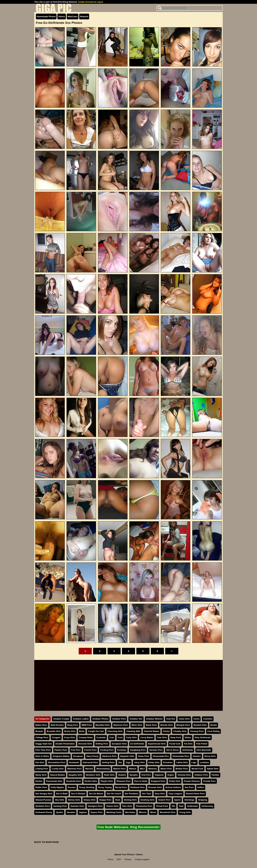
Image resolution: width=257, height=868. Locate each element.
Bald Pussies (57, 725)
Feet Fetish (202, 744)
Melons (133, 769)
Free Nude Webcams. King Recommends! (128, 827)
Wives (153, 812)
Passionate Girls (54, 781)
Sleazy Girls (90, 800)
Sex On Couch (114, 794)
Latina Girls (182, 762)
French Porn (90, 750)
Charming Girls (115, 731)
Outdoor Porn (201, 775)
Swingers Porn (95, 806)
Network (84, 16)
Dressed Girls (85, 744)
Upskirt (59, 812)
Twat (181, 806)
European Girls (119, 744)
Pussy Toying (105, 787)
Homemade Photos (46, 16)
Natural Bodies (58, 775)
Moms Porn (166, 769)
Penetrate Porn (74, 781)
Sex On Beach (96, 794)
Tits (173, 806)
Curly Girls (131, 737)
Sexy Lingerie (175, 794)
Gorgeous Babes (61, 756)
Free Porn (76, 750)
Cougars (56, 737)
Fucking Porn (107, 750)
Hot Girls (40, 762)
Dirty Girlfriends (203, 737)
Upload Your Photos (124, 854)
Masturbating (103, 769)
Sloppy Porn (105, 800)
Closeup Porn (197, 731)
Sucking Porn (60, 806)
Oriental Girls (184, 775)
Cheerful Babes (152, 731)
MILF (142, 769)
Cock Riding (213, 731)
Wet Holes (130, 812)
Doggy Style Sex (44, 744)
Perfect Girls (91, 781)
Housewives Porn (57, 762)
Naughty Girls (75, 775)
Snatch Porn (164, 800)
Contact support (142, 859)
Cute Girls (162, 737)
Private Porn (209, 781)
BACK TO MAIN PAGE (47, 842)
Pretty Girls (175, 781)
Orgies (171, 775)
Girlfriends (188, 750)
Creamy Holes (86, 737)
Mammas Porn (74, 769)
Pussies (72, 787)
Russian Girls (155, 787)
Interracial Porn (90, 762)
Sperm (178, 800)
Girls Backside (204, 750)
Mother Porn (182, 769)
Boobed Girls (200, 725)
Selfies (201, 787)
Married (89, 769)
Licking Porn (42, 769)
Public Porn (41, 787)
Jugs (128, 762)
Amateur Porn (119, 719)
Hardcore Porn (109, 756)
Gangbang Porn (138, 750)
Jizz (120, 762)
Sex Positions (132, 794)
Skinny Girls (74, 800)
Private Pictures (192, 781)
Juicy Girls (139, 762)
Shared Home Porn (195, 794)
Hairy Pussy (92, 756)
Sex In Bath (62, 794)
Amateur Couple (61, 719)
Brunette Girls (54, 731)
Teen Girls (127, 806)
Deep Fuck (176, 737)
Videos (62, 16)
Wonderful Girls (168, 812)
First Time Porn (43, 750)
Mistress (153, 769)
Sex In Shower (78, 794)
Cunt (120, 737)
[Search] (190, 8)
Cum (112, 737)
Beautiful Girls (103, 725)
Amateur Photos (100, 719)
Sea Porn (189, 787)
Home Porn (144, 756)
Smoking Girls (148, 800)
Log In (100, 2)
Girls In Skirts (42, 756)
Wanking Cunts (114, 812)
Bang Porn (73, 725)
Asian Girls (184, 719)
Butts (82, 731)
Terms (110, 859)
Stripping (203, 800)
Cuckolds (101, 737)
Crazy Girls (70, 737)
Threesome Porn (144, 806)
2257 (119, 859)
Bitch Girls (137, 725)
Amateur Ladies (81, 719)
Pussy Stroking (87, 787)
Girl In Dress (172, 750)
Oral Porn (146, 775)
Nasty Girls (41, 775)
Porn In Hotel (141, 781)
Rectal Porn (121, 787)
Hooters (197, 756)
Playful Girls (107, 781)
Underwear (192, 806)
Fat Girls (188, 744)
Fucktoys (122, 750)
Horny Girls (210, 756)
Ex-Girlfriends (137, 744)
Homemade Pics (161, 756)
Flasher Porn (61, 750)
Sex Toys (146, 794)
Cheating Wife (133, 731)
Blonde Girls (167, 725)
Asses (197, 719)
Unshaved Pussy (44, 812)
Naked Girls (213, 769)
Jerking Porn (108, 762)
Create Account (86, 2)
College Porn (42, 737)
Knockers (168, 762)
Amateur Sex (136, 719)
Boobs (214, 725)
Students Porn (43, 806)
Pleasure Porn (124, 781)
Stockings (189, 800)
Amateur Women (154, 719)
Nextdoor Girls (93, 775)
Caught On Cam (96, 731)
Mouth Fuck (197, 769)
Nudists (122, 775)
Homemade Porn (181, 756)
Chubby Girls (180, 731)
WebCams (73, 16)
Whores (143, 812)
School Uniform (173, 787)
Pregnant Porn (158, 781)
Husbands (74, 762)
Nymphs (134, 775)
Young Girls (185, 812)
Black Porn (151, 725)
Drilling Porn (102, 744)
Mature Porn (119, 769)
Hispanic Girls (127, 756)
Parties (39, 781)
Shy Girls (59, 800)
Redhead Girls (138, 787)
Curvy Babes (147, 737)
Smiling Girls (130, 800)
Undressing (207, 806)
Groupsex (78, 756)
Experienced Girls (157, 744)
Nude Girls (109, 775)
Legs (194, 762)
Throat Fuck (162, 806)
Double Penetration (65, 744)
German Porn (156, 750)
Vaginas (83, 812)
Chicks (166, 731)
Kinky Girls (154, 762)
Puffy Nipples (57, 787)
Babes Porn (41, 725)
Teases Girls (112, 806)
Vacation (71, 812)
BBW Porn (87, 725)
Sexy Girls (160, 794)
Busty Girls (70, 731)
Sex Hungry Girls (44, 794)
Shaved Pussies (43, 800)
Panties (215, 775)
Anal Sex (171, 719)
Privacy (128, 859)
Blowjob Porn (183, 725)
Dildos (188, 737)
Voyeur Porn (97, 812)
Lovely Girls (58, 769)
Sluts (118, 800)
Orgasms (159, 775)
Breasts (39, 731)
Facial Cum (175, 744)
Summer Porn (77, 806)
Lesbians (204, 762)
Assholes (208, 719)
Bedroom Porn (121, 725)
